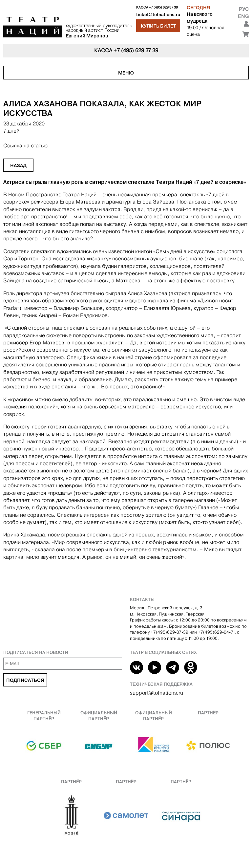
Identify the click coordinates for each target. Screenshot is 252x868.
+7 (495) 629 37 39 (163, 7)
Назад (18, 165)
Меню (126, 73)
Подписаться (25, 680)
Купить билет (158, 26)
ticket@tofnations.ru (158, 15)
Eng (243, 16)
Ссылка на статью (25, 146)
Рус (244, 9)
